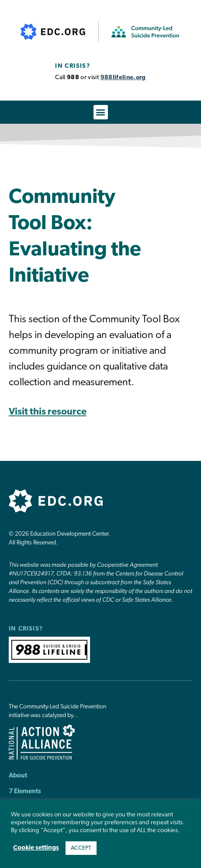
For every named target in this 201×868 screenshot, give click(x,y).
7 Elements (25, 792)
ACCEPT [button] (81, 848)
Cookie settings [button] (36, 848)
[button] (101, 112)
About (18, 776)
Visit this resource (48, 412)
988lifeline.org (123, 78)
